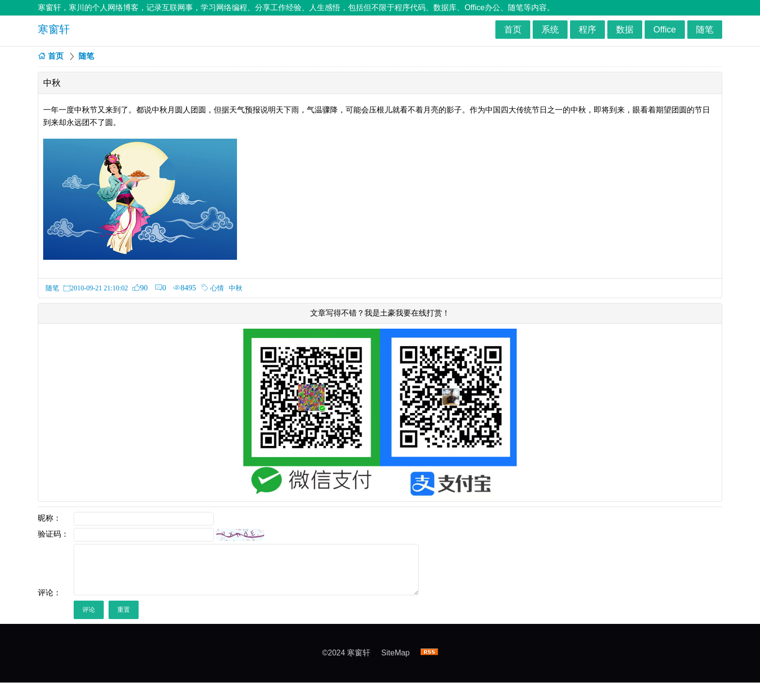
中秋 (236, 288)
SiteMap (396, 653)
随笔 (705, 30)
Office (665, 30)
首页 (513, 30)
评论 (89, 610)
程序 (587, 30)
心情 (217, 288)
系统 (550, 30)
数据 (625, 30)
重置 (124, 610)
